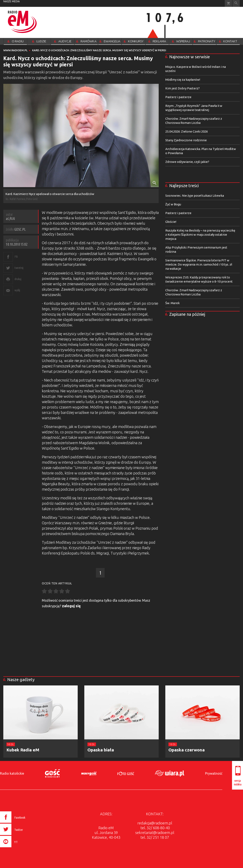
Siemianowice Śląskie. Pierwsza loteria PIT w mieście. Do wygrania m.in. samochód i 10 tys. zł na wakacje (199, 264)
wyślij (17, 290)
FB (16, 257)
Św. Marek (172, 303)
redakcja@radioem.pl (155, 823)
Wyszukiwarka (236, 3)
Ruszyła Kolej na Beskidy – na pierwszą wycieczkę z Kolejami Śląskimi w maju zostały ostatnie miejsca (200, 235)
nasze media (11, 1)
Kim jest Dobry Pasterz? (183, 88)
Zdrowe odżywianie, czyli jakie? (187, 162)
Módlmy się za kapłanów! (183, 80)
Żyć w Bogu (173, 204)
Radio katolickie (12, 773)
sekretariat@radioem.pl (155, 833)
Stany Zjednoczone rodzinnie (186, 140)
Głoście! (171, 222)
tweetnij (19, 268)
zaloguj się (71, 606)
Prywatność (214, 773)
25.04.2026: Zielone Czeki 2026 (187, 131)
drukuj (18, 279)
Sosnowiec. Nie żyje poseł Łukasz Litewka (195, 196)
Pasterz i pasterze (178, 97)
